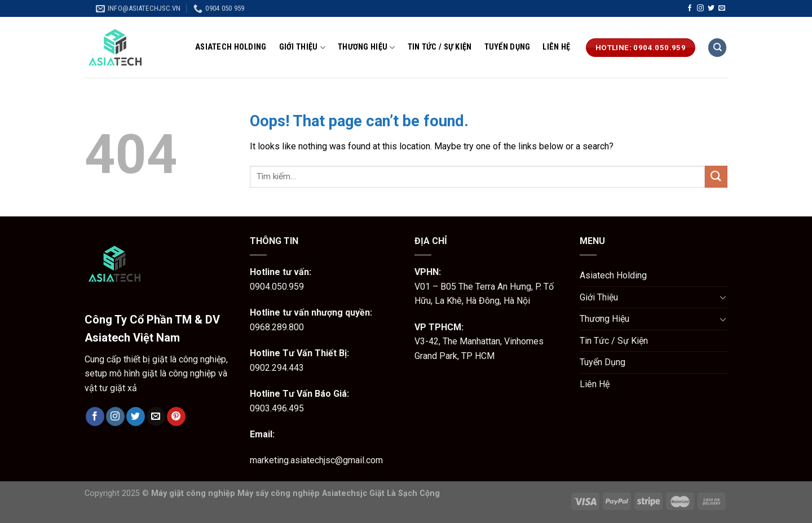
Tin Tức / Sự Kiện (440, 47)
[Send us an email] (722, 8)
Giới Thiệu (302, 48)
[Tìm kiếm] (717, 48)
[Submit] (716, 177)
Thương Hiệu (367, 48)
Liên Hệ (556, 47)
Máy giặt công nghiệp (193, 493)
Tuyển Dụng (507, 47)
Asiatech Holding (231, 47)
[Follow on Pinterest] (176, 416)
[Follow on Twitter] (711, 8)
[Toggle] (723, 297)
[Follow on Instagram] (700, 8)
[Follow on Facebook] (690, 8)
